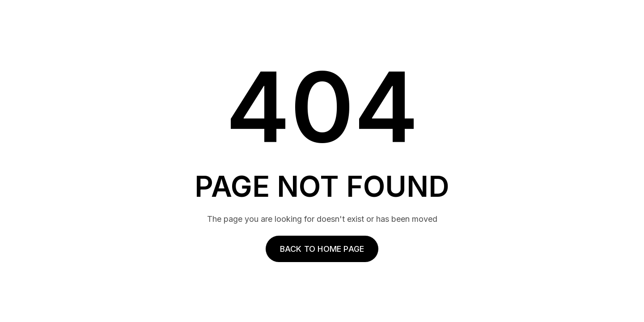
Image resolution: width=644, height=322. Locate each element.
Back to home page (322, 249)
